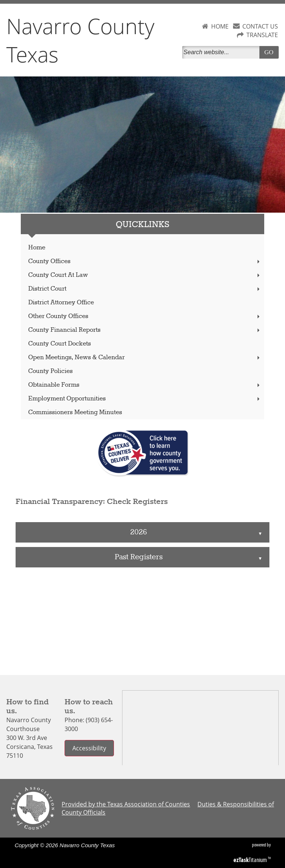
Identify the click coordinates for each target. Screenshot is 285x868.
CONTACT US (260, 26)
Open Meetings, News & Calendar (145, 358)
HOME (220, 26)
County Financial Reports (145, 330)
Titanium (251, 860)
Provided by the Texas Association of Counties (126, 804)
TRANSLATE (262, 35)
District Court (145, 289)
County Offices (145, 261)
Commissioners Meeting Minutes (75, 412)
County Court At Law (145, 275)
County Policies (50, 371)
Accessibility (89, 748)
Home (37, 248)
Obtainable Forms (145, 385)
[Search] (222, 52)
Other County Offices (145, 316)
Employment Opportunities (145, 399)
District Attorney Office (61, 303)
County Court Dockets (60, 344)
